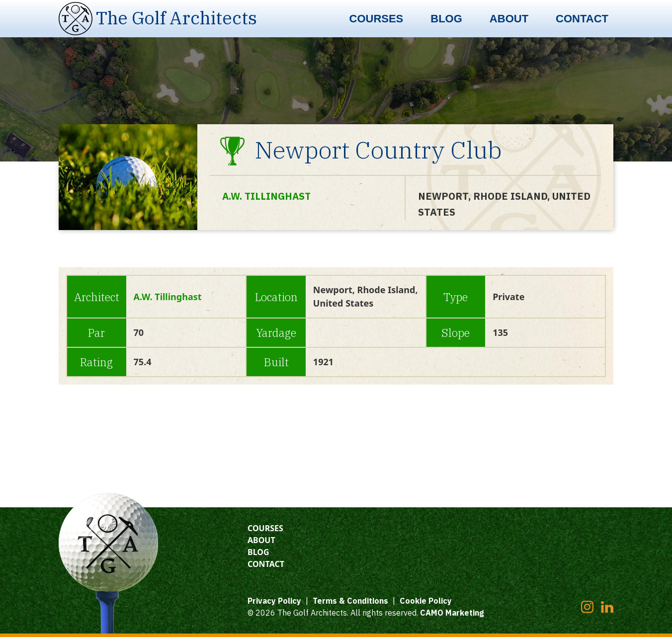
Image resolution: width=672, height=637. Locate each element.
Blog (446, 19)
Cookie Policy (426, 601)
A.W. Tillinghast (268, 196)
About (509, 19)
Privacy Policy (274, 601)
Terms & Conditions (350, 601)
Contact (582, 19)
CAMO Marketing (452, 613)
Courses (377, 19)
